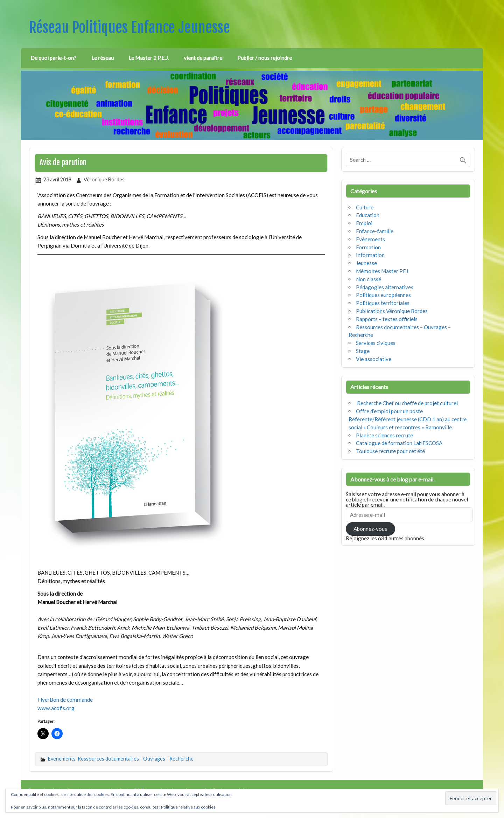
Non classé (369, 279)
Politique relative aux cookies (188, 807)
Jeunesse (366, 263)
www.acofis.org (56, 708)
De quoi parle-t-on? (53, 58)
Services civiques (376, 343)
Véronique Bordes (104, 179)
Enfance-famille (375, 231)
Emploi (364, 223)
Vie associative (374, 359)
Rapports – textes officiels (387, 319)
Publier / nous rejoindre (265, 58)
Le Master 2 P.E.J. (149, 58)
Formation (368, 247)
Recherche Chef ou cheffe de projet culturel (407, 403)
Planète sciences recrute (384, 435)
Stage (363, 351)
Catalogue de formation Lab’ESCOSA (399, 443)
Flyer (44, 700)
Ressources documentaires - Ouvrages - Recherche (136, 759)
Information (370, 255)
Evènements (62, 759)
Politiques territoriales (383, 303)
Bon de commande (71, 700)
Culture (365, 207)
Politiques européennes (383, 295)
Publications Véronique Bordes (392, 311)
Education (368, 215)
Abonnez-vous (370, 529)
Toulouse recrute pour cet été (390, 451)
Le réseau (103, 58)
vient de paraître (203, 58)
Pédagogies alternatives (385, 287)
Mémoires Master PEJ (382, 271)
